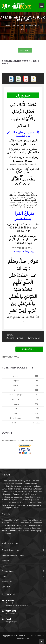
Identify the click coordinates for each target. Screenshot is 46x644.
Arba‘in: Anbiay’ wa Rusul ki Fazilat (27, 26)
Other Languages (16, 395)
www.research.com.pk (23, 164)
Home (8, 26)
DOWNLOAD (34, 338)
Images (16, 404)
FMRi (4, 576)
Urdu (16, 390)
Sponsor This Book (29, 349)
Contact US (6, 587)
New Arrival (10, 357)
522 (37, 390)
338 (37, 409)
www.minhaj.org (22, 248)
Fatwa (4, 566)
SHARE (10, 338)
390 (37, 404)
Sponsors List (7, 582)
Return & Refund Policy (10, 550)
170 (37, 399)
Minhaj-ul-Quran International (13, 555)
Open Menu (42, 6)
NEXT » (10, 335)
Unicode (16, 399)
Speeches (6, 561)
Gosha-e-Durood (8, 571)
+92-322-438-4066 (11, 614)
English (16, 381)
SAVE (20, 338)
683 (37, 376)
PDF (16, 409)
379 (37, 413)
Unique (16, 376)
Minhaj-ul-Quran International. (30, 636)
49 (37, 385)
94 (37, 381)
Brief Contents (25, 50)
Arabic (16, 385)
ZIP (16, 413)
